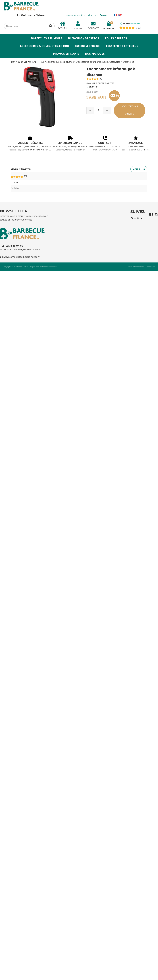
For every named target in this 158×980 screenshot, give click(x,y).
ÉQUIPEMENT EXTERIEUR (122, 46)
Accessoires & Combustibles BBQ (44, 46)
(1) (101, 79)
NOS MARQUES (95, 54)
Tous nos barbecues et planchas (56, 62)
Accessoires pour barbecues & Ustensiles (98, 62)
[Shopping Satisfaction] (130, 24)
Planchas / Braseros (84, 38)
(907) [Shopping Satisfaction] (138, 28)
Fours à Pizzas (116, 38)
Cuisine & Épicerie (88, 46)
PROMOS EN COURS (66, 54)
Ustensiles (128, 62)
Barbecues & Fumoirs (47, 38)
